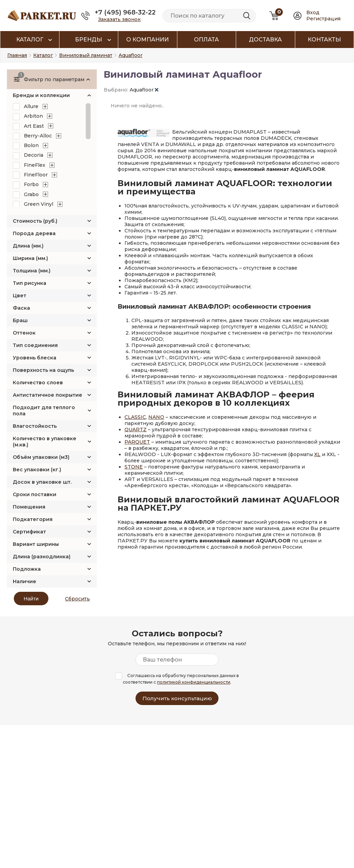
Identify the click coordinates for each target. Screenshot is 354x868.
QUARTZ (136, 430)
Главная (17, 55)
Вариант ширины (36, 544)
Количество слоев (38, 383)
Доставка (265, 40)
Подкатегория (33, 519)
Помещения (29, 507)
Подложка (27, 569)
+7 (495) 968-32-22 (125, 12)
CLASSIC (135, 417)
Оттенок (24, 333)
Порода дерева (34, 233)
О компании (147, 40)
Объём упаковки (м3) (41, 457)
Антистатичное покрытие (48, 395)
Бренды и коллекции (41, 95)
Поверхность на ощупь (43, 370)
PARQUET (137, 442)
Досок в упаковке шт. (42, 482)
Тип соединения (35, 345)
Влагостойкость (35, 426)
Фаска (21, 308)
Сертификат (29, 532)
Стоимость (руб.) (35, 221)
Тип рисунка (30, 283)
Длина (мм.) (28, 246)
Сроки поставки (35, 494)
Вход (313, 12)
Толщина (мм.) (32, 271)
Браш (20, 320)
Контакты (324, 40)
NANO (156, 417)
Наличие (25, 581)
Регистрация (323, 19)
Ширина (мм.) (30, 258)
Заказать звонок (119, 19)
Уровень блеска (35, 358)
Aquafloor (144, 90)
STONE (134, 467)
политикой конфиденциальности (194, 682)
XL (317, 454)
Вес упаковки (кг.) (37, 470)
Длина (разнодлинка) (42, 557)
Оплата (206, 40)
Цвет (20, 296)
